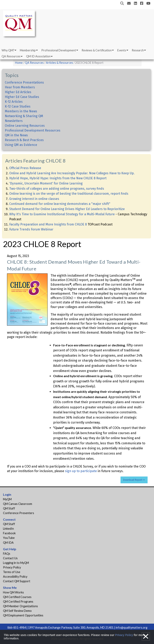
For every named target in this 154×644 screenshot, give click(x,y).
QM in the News (16, 135)
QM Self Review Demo (17, 611)
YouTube (9, 538)
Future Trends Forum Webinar (31, 229)
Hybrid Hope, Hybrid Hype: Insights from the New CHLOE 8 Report (58, 178)
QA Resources (11, 56)
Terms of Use (12, 572)
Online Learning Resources (25, 126)
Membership (28, 50)
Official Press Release (25, 168)
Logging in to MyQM (16, 563)
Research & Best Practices (24, 140)
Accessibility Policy (15, 577)
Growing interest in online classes (34, 199)
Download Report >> (134, 480)
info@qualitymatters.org (132, 628)
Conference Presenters (19, 513)
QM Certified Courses (17, 597)
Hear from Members (20, 87)
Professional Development (59, 50)
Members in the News (21, 111)
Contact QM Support (17, 581)
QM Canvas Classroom (18, 504)
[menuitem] (9, 50)
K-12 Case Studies (18, 106)
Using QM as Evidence (21, 145)
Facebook (9, 533)
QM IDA (8, 543)
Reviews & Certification (97, 50)
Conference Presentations (24, 82)
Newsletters (14, 121)
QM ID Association (38, 56)
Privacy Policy (12, 567)
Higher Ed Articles (18, 92)
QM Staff (9, 508)
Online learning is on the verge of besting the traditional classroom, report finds (69, 194)
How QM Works (13, 592)
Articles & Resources (60, 63)
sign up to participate (81, 471)
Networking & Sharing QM (24, 116)
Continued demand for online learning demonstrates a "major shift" (60, 204)
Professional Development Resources (33, 130)
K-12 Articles (14, 102)
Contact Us (10, 558)
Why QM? (8, 50)
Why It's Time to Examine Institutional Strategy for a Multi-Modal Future (62, 214)
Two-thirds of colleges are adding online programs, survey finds (57, 189)
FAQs (7, 554)
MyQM (7, 499)
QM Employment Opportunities (23, 615)
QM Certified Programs (18, 602)
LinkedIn (8, 529)
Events (122, 50)
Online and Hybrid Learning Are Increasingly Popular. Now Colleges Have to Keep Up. (72, 173)
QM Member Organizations (20, 606)
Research (138, 50)
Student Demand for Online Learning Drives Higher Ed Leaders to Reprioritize (67, 209)
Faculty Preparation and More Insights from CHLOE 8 (48, 224)
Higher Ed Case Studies (22, 97)
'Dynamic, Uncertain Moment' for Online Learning (46, 183)
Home (19, 63)
